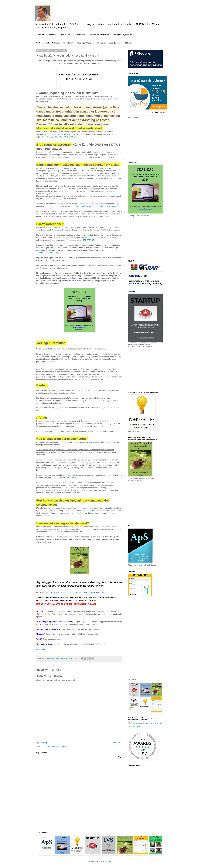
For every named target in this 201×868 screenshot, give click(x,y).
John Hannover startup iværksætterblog (146, 723)
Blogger (109, 861)
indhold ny (53, 35)
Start (79, 743)
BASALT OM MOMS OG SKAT (64, 137)
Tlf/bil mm (129, 43)
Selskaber (56, 43)
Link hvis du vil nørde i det (48, 253)
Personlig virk (68, 43)
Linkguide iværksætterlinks (99, 35)
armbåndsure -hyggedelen (122, 35)
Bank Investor (100, 43)
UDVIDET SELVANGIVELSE (91, 511)
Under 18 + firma (115, 43)
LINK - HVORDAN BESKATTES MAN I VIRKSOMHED (97, 206)
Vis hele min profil (134, 727)
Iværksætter (41, 35)
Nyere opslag (42, 743)
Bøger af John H (66, 35)
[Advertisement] (148, 140)
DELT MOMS (71, 478)
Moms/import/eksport (84, 43)
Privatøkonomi (81, 35)
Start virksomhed (43, 43)
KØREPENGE (88, 240)
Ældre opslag (117, 743)
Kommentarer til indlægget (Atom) (58, 747)
